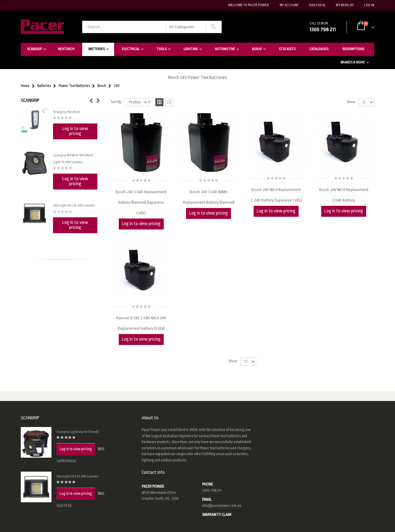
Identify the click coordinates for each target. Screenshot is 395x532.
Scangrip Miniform (67, 112)
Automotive (225, 49)
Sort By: (116, 102)
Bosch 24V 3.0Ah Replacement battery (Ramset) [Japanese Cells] (141, 202)
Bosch (102, 86)
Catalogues (319, 49)
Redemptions (353, 49)
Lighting (191, 49)
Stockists (287, 49)
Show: (351, 102)
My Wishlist (345, 5)
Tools (162, 49)
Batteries (97, 49)
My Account (289, 5)
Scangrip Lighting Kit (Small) (78, 432)
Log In (369, 5)
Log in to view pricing (141, 224)
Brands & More (353, 62)
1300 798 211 (212, 491)
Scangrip (34, 49)
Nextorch (66, 49)
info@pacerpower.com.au (222, 506)
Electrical (131, 49)
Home (25, 86)
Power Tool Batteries (74, 86)
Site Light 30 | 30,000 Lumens (74, 205)
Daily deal (317, 5)
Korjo (257, 49)
